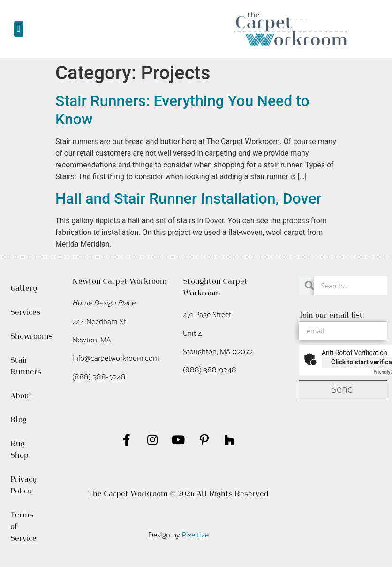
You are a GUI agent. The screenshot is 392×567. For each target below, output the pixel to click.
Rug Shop (19, 449)
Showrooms (25, 336)
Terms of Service (23, 526)
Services (25, 312)
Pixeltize (195, 534)
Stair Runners (25, 366)
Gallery (24, 288)
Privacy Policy (23, 485)
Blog (19, 420)
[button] (19, 29)
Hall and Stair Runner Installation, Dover (188, 198)
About (24, 396)
